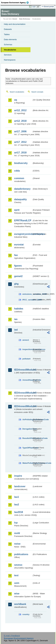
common (19, 178)
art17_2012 (20, 142)
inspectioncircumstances (27, 349)
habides (19, 309)
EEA (16, 3)
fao (16, 255)
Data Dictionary (25, 19)
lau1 (17, 497)
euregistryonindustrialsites (23, 234)
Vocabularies (10, 50)
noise (17, 544)
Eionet (15, 19)
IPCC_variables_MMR (27, 300)
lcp (16, 523)
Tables (7, 34)
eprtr (17, 210)
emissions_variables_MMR (27, 294)
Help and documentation (15, 24)
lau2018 (19, 512)
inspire (18, 476)
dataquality (20, 199)
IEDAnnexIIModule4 (23, 406)
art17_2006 (20, 131)
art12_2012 (20, 110)
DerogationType (27, 429)
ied (16, 330)
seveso (18, 565)
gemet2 (18, 276)
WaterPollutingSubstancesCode (27, 463)
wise (17, 594)
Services (8, 55)
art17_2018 (20, 153)
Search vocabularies (17, 92)
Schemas (8, 45)
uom (17, 583)
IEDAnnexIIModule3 (23, 393)
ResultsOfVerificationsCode (27, 438)
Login (34, 7)
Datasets (8, 29)
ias (16, 319)
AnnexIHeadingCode (27, 380)
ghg (16, 284)
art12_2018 (20, 121)
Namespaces (10, 60)
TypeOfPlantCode (27, 448)
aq (16, 100)
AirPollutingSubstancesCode (27, 419)
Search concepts (37, 92)
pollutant (26, 359)
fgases (18, 266)
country (26, 614)
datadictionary (22, 189)
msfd (17, 533)
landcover (20, 486)
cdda (17, 171)
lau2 (17, 505)
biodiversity (21, 163)
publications (21, 554)
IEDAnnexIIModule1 (23, 370)
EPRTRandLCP (23, 220)
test (16, 575)
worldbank (20, 604)
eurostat (19, 245)
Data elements (10, 39)
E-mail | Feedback (12, 636)
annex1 (26, 340)
